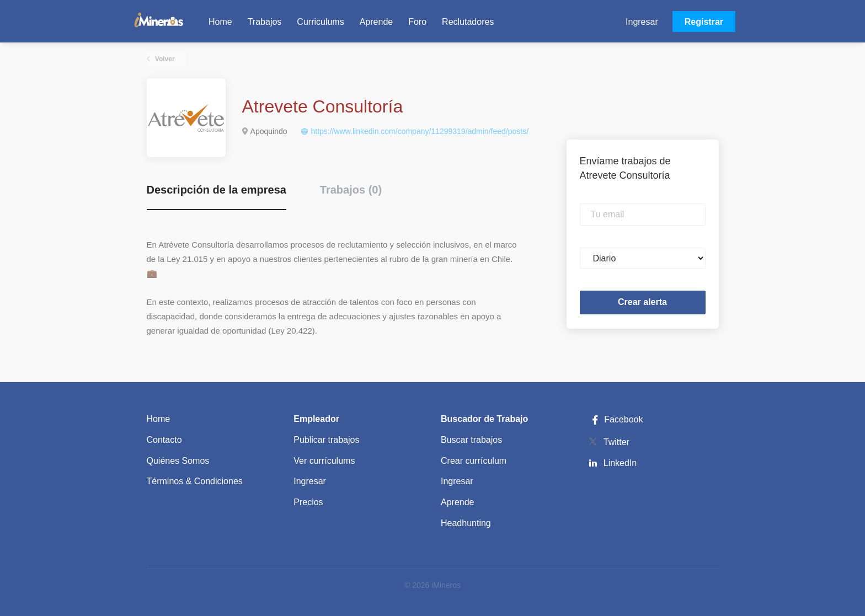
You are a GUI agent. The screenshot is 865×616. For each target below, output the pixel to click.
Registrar (704, 22)
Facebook (616, 419)
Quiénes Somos (178, 461)
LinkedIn (620, 463)
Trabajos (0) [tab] (351, 190)
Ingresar (642, 22)
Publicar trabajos (326, 440)
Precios (308, 502)
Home (159, 419)
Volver (164, 59)
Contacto (164, 440)
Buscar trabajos (471, 440)
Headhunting (466, 523)
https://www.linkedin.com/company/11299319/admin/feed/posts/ (420, 131)
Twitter (616, 442)
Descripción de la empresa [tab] (217, 190)
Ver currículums (324, 461)
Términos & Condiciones (195, 481)
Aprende (458, 502)
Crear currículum (474, 461)
